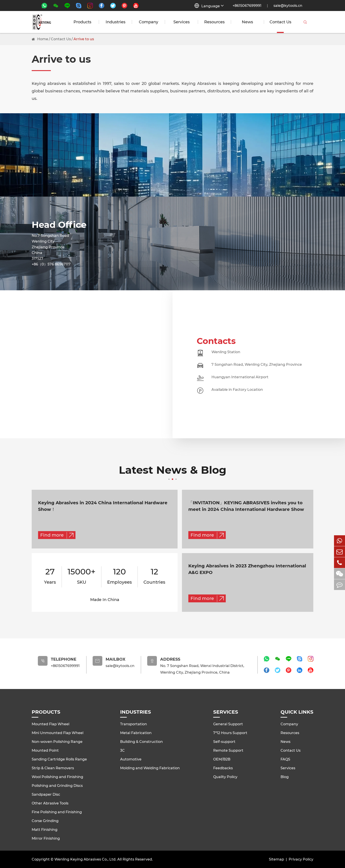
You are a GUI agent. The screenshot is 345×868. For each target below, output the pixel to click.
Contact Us (280, 22)
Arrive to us (84, 39)
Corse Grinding (45, 821)
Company (149, 22)
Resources (214, 22)
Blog (285, 777)
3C (122, 750)
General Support (228, 724)
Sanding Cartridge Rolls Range (59, 759)
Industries (116, 22)
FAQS (285, 759)
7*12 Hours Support (230, 733)
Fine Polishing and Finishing (57, 812)
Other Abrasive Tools (50, 803)
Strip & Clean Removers (53, 768)
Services (182, 22)
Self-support (224, 741)
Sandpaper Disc (46, 794)
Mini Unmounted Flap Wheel (58, 733)
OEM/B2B (222, 759)
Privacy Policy (301, 859)
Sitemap (276, 859)
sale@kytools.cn (288, 6)
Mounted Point (45, 750)
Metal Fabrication (136, 733)
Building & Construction (141, 741)
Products (82, 22)
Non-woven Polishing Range (57, 741)
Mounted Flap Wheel (50, 724)
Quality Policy (225, 777)
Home (43, 39)
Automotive (131, 759)
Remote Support (228, 750)
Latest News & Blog (172, 472)
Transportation (134, 724)
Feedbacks (223, 768)
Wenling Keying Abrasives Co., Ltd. (85, 859)
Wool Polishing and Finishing (57, 777)
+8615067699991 (247, 6)
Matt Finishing (45, 829)
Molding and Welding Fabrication (150, 768)
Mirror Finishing (46, 838)
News (247, 22)
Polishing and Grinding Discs (57, 785)
